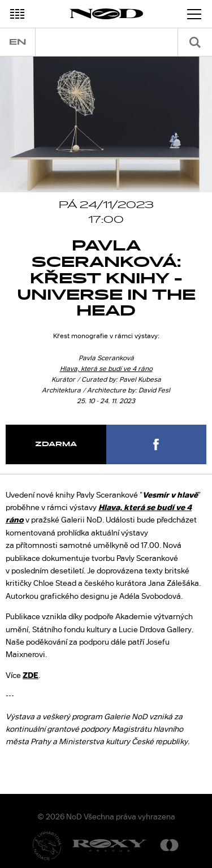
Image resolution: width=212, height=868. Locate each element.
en (18, 42)
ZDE (31, 675)
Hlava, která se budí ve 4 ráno (106, 369)
